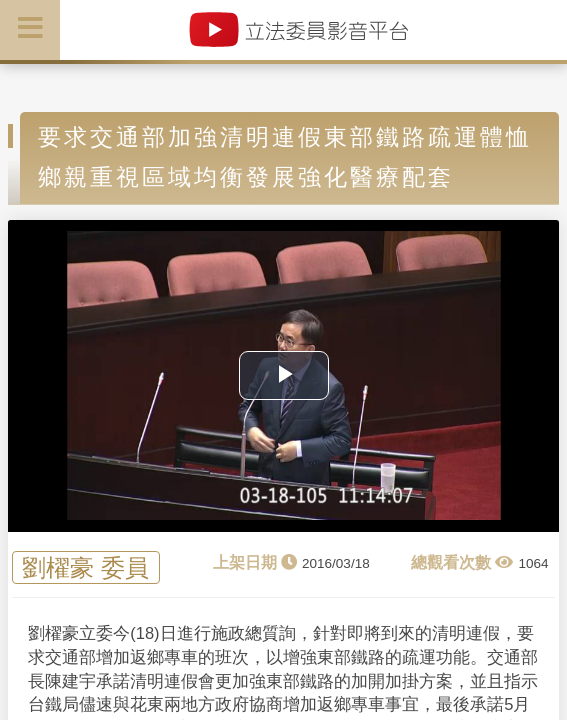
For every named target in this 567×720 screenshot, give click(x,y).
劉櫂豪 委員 (85, 567)
